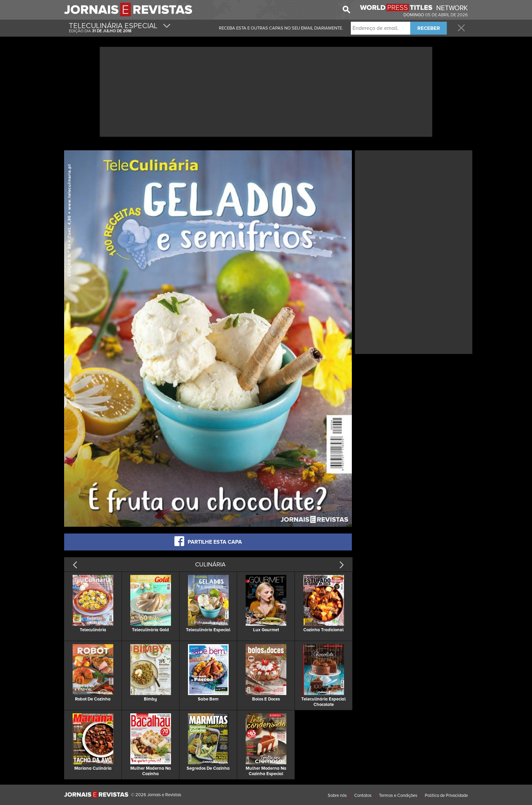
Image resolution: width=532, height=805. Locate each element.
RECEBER (429, 28)
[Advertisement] (266, 91)
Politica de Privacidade (446, 795)
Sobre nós (337, 795)
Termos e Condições (398, 795)
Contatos (363, 795)
